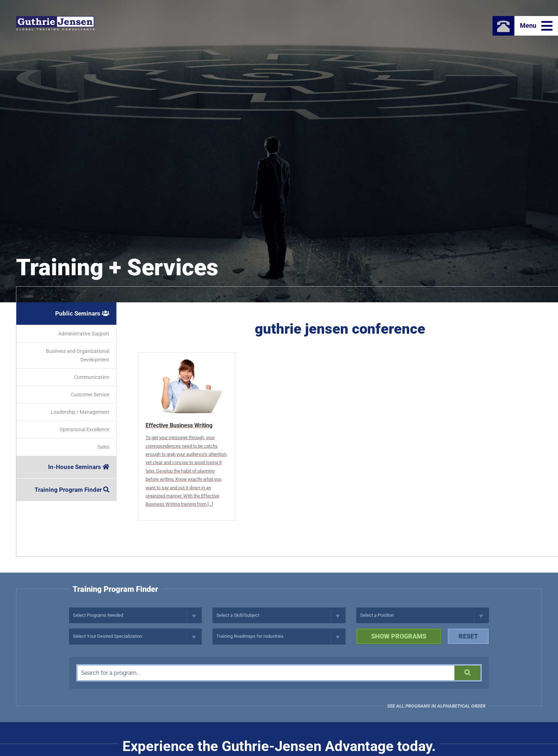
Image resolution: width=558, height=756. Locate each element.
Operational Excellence (84, 429)
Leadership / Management (80, 412)
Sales (103, 447)
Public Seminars (82, 313)
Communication (92, 377)
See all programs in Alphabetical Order (436, 706)
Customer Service (90, 395)
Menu (536, 26)
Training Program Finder (72, 490)
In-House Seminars (79, 467)
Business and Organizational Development (78, 355)
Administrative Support (84, 334)
